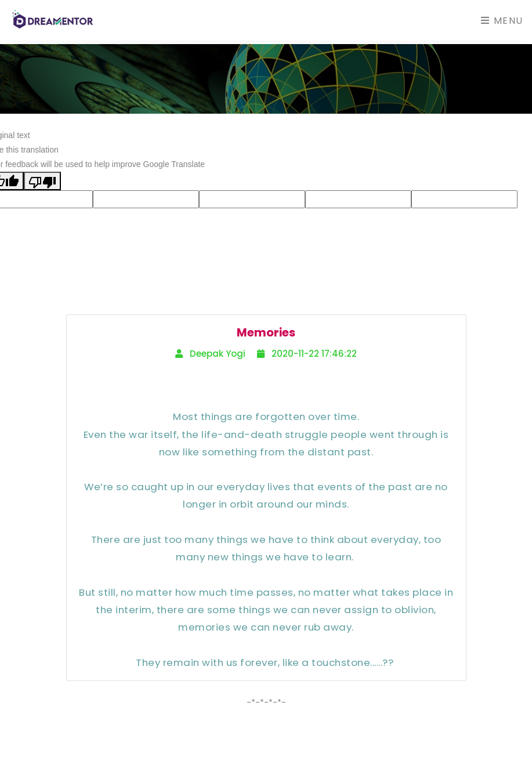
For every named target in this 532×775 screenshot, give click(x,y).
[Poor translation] (42, 181)
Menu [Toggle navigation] (502, 21)
